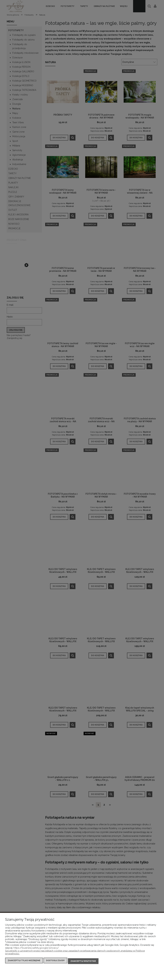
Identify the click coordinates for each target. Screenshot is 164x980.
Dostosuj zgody (55, 962)
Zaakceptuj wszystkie (83, 962)
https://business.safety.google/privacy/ (36, 949)
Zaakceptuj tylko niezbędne (24, 962)
